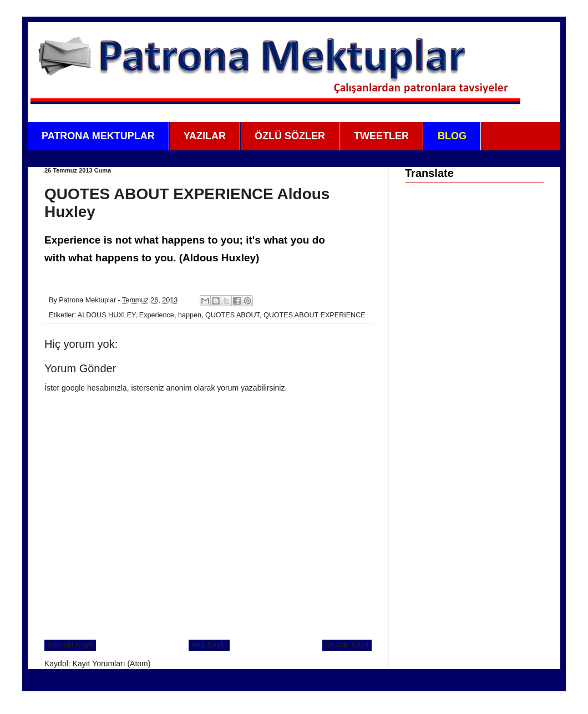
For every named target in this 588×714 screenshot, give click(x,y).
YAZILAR (205, 136)
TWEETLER (381, 136)
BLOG (452, 136)
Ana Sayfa (209, 645)
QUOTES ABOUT (232, 315)
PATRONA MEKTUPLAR (98, 136)
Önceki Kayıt (347, 645)
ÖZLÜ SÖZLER (290, 136)
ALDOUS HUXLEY (107, 315)
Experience (157, 315)
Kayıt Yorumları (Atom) (112, 664)
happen (190, 315)
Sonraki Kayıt (70, 645)
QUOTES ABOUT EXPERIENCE (315, 315)
